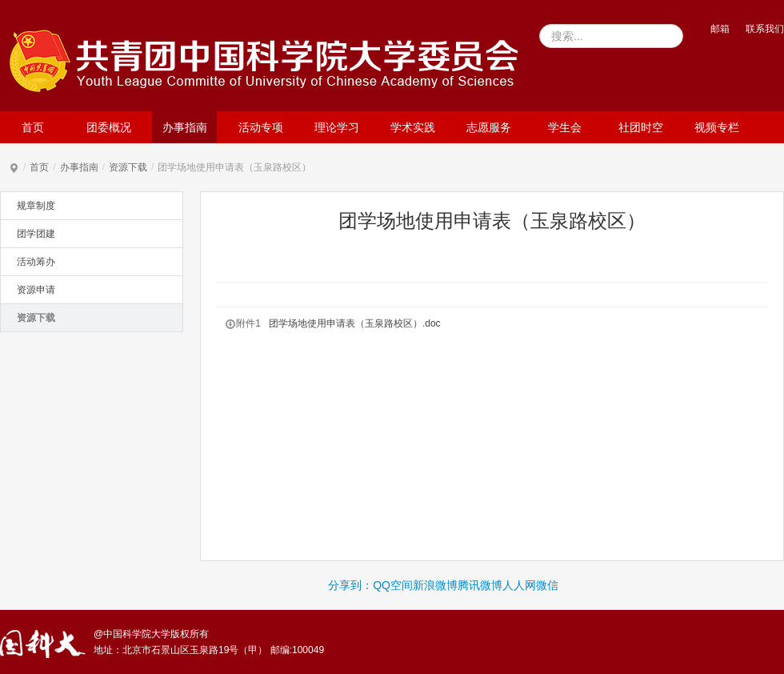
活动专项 (261, 127)
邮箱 (720, 29)
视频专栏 (717, 127)
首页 (33, 127)
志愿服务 (489, 127)
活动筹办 (36, 262)
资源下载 (128, 167)
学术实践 (413, 127)
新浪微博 (435, 585)
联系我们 (765, 29)
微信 (547, 585)
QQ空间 (393, 585)
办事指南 (185, 127)
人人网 (519, 585)
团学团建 (36, 234)
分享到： (350, 585)
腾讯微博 (480, 585)
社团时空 (641, 127)
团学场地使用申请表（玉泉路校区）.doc (355, 323)
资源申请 (36, 290)
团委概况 (109, 127)
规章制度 (36, 206)
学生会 (565, 127)
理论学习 (337, 127)
